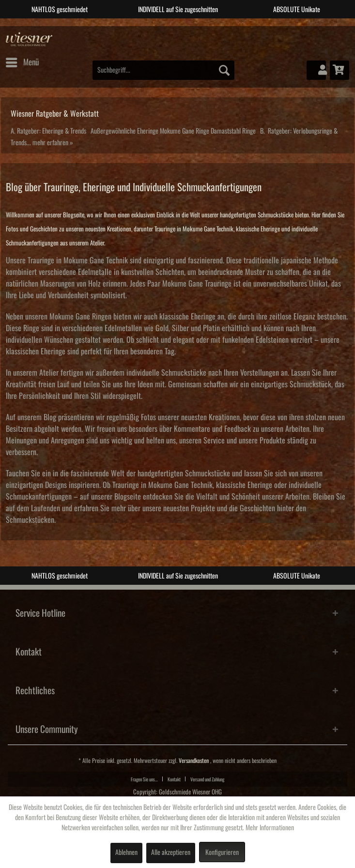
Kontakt (174, 779)
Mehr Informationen (270, 828)
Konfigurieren (222, 853)
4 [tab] (200, 26)
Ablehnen (126, 853)
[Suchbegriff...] (163, 70)
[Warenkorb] (340, 70)
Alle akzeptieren (171, 853)
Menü (22, 61)
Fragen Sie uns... (144, 779)
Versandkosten (194, 761)
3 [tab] (185, 26)
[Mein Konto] (316, 70)
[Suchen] (224, 70)
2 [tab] (170, 26)
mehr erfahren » (53, 143)
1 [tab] (156, 26)
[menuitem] (22, 62)
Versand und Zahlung (207, 779)
